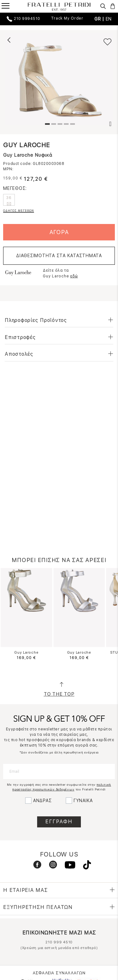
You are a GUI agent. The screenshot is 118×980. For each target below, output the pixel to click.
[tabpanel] (59, 79)
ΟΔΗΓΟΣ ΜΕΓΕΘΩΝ (19, 211)
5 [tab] (72, 125)
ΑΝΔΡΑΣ (42, 801)
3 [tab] (59, 125)
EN (109, 19)
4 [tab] (65, 125)
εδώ (74, 276)
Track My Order (67, 18)
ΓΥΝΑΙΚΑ (83, 801)
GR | (100, 19)
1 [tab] (47, 125)
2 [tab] (53, 125)
